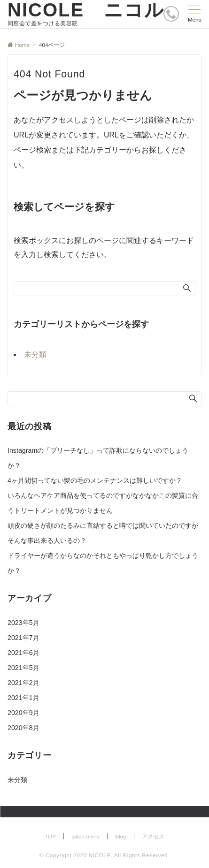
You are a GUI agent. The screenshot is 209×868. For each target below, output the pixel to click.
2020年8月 (23, 728)
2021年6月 (23, 653)
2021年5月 (23, 668)
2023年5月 (23, 623)
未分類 (35, 354)
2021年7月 (23, 638)
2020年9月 (23, 713)
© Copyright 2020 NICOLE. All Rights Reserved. (104, 855)
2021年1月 (23, 698)
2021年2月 (23, 683)
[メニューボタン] (195, 14)
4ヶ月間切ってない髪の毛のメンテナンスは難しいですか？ (95, 480)
